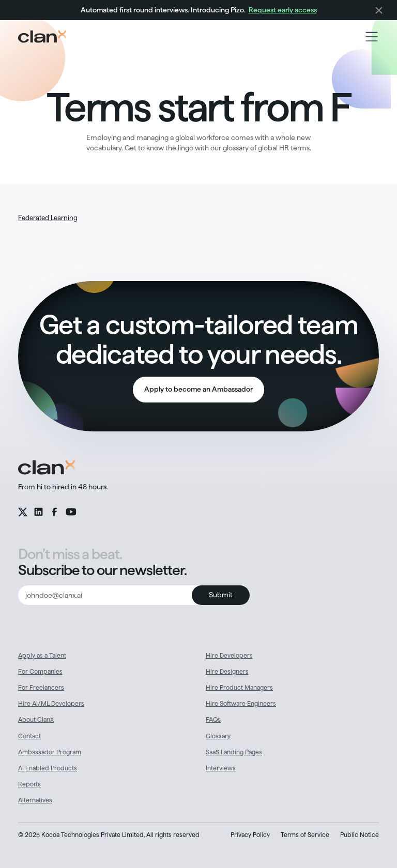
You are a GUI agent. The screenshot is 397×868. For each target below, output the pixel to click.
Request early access (283, 10)
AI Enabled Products (48, 768)
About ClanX (36, 719)
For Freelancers (41, 687)
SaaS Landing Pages (234, 752)
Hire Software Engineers (241, 703)
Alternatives (35, 800)
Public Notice (360, 835)
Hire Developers (229, 655)
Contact (29, 736)
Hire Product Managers (239, 687)
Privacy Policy (250, 835)
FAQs (213, 719)
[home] (42, 37)
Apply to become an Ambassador (198, 389)
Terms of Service (305, 835)
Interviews (221, 768)
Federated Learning (48, 218)
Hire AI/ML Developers (51, 703)
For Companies (40, 671)
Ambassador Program (50, 752)
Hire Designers (227, 671)
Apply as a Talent (42, 655)
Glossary (218, 736)
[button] (372, 37)
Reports (29, 784)
